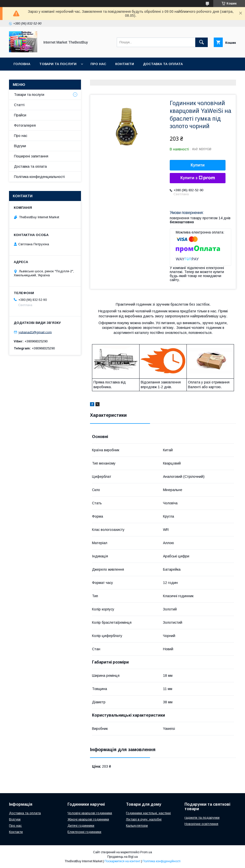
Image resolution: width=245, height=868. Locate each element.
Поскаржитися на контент (122, 861)
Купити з (197, 178)
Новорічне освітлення (201, 824)
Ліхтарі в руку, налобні (144, 819)
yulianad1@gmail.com (35, 332)
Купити (198, 165)
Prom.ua (146, 852)
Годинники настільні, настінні (148, 813)
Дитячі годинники (81, 826)
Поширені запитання (31, 156)
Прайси (20, 115)
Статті (19, 105)
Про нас (98, 64)
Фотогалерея (25, 125)
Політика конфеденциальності (39, 177)
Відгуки (20, 146)
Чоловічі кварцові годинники (90, 813)
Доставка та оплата (163, 64)
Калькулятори (137, 826)
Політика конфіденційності (161, 861)
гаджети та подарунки (202, 818)
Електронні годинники (84, 832)
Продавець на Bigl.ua (122, 857)
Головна (22, 64)
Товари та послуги (58, 64)
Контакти (125, 64)
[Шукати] (201, 42)
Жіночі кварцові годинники (88, 819)
